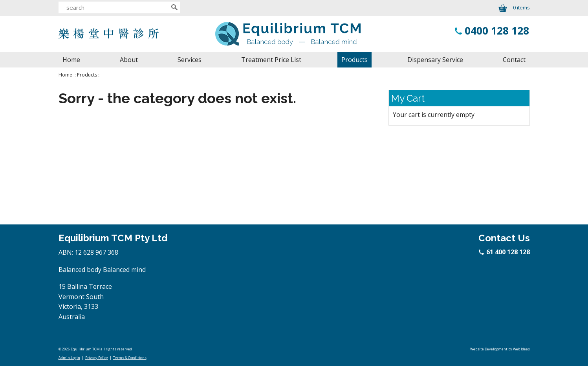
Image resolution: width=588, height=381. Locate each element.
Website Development (489, 349)
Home (71, 60)
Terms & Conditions (130, 358)
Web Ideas (521, 349)
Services (190, 60)
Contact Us (504, 238)
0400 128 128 (497, 31)
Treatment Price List (271, 60)
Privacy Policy (97, 358)
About (129, 60)
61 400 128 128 (505, 252)
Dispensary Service (435, 60)
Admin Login (69, 358)
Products (354, 60)
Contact (514, 60)
